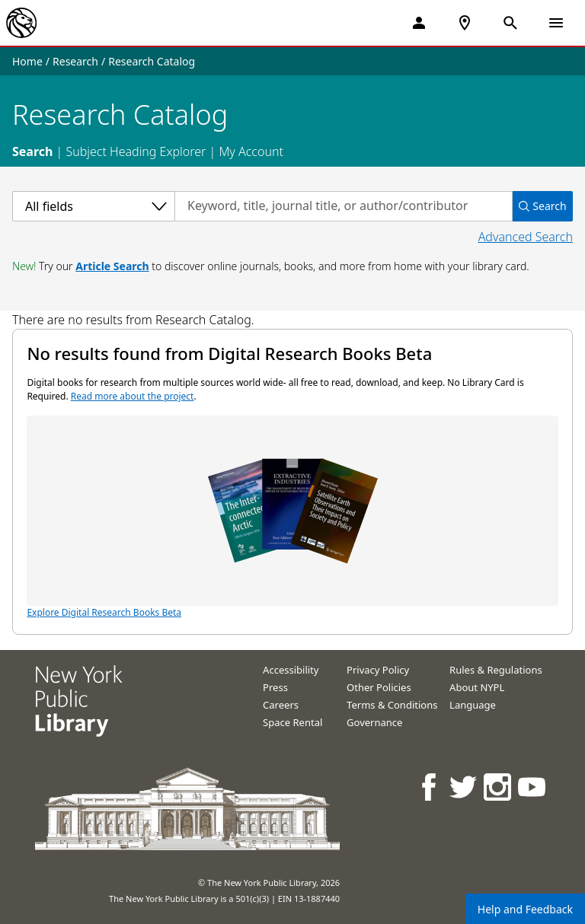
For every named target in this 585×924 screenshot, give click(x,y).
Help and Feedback (525, 909)
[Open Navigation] (556, 23)
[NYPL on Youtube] (533, 787)
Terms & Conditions (392, 705)
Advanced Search (526, 237)
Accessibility (291, 670)
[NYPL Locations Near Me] (465, 23)
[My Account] (419, 23)
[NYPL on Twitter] (464, 787)
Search (32, 151)
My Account (251, 151)
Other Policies (379, 687)
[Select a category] (93, 206)
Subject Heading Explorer (136, 151)
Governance (374, 722)
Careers (281, 705)
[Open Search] (510, 23)
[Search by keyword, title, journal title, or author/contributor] (344, 206)
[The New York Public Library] (21, 23)
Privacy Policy (378, 670)
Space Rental (292, 722)
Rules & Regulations (496, 670)
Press (275, 687)
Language (473, 705)
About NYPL (477, 687)
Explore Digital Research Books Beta (292, 517)
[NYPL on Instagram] (499, 787)
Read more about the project (133, 396)
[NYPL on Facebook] (430, 787)
